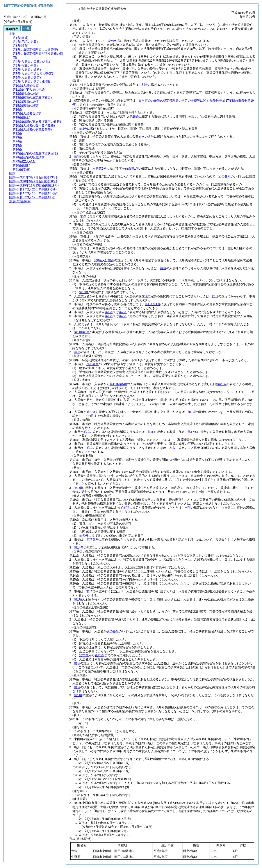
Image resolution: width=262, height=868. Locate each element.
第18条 (84, 292)
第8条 (98, 260)
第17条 (192, 432)
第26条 (100, 655)
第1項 (109, 312)
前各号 (84, 536)
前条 (83, 216)
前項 (77, 156)
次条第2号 (100, 169)
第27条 (91, 412)
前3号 (83, 129)
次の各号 (114, 41)
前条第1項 (132, 169)
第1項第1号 (153, 304)
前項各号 (93, 540)
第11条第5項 (118, 384)
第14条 (79, 547)
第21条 (84, 655)
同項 (215, 296)
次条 (172, 448)
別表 (145, 85)
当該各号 (172, 41)
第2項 (123, 312)
